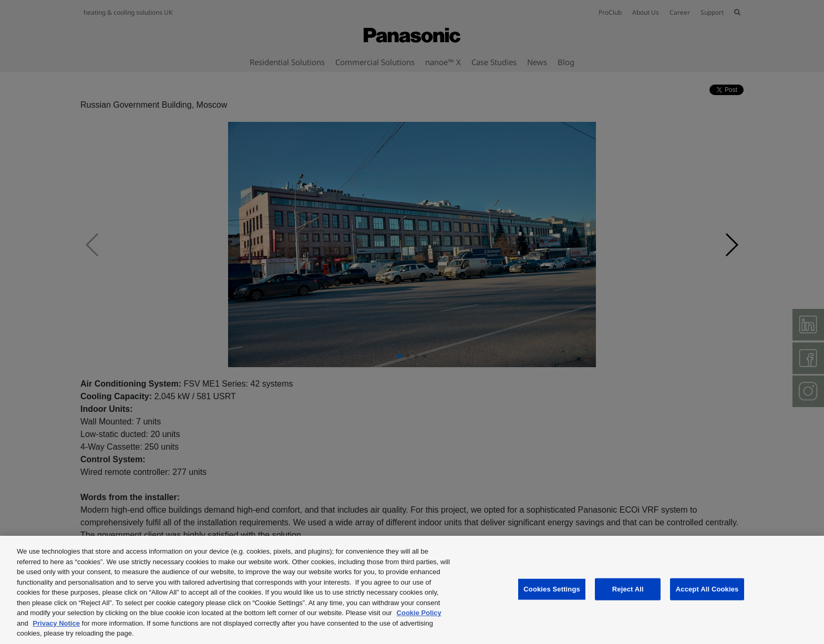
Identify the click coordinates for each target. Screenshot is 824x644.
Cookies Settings (552, 589)
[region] (412, 590)
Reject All (628, 589)
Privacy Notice (56, 623)
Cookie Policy (419, 613)
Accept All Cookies (707, 589)
